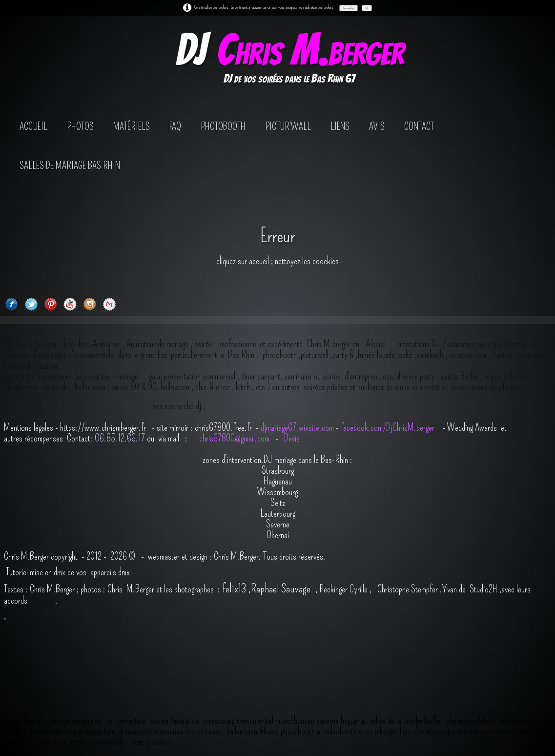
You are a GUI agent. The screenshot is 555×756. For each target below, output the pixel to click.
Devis (291, 438)
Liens (340, 126)
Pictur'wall (288, 126)
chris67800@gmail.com (235, 438)
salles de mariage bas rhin (70, 166)
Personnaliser (349, 8)
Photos (80, 126)
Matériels (132, 126)
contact (419, 126)
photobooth (223, 126)
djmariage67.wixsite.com (297, 427)
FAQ (175, 126)
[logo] (289, 60)
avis (377, 126)
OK (367, 8)
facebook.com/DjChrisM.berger (389, 427)
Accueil (33, 126)
